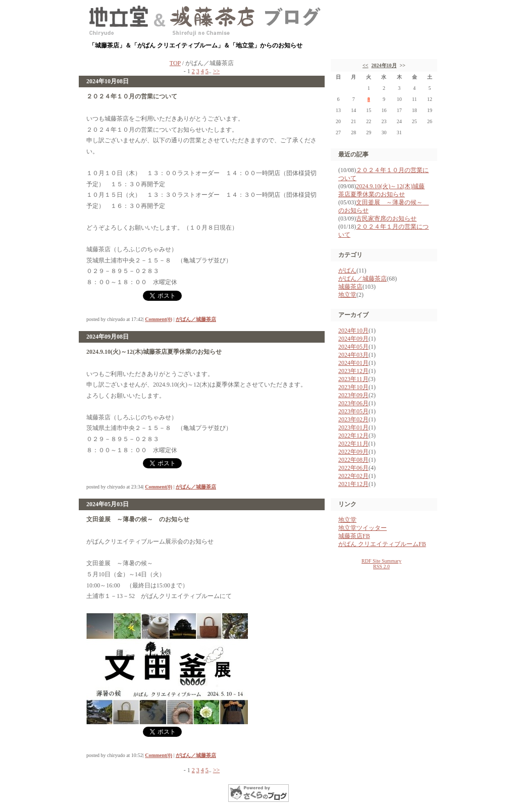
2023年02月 (353, 419)
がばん (347, 270)
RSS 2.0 (381, 566)
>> (217, 71)
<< (365, 65)
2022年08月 (353, 460)
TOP (175, 63)
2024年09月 (353, 339)
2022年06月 (353, 468)
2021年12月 (353, 484)
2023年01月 (353, 427)
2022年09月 (353, 452)
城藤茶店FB (354, 536)
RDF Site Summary (381, 561)
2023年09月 (353, 395)
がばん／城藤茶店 (196, 319)
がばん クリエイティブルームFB (382, 544)
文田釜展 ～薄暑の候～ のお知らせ (138, 519)
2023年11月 (353, 379)
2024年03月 (353, 355)
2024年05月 (353, 347)
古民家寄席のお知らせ (386, 219)
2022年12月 (353, 436)
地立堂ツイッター (363, 528)
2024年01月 (353, 363)
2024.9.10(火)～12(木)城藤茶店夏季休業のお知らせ (154, 352)
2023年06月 (353, 403)
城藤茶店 (350, 287)
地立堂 (347, 295)
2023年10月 (353, 387)
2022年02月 (353, 476)
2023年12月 (353, 371)
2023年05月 (353, 411)
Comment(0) (159, 319)
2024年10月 (384, 65)
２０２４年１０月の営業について (132, 96)
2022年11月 (353, 444)
